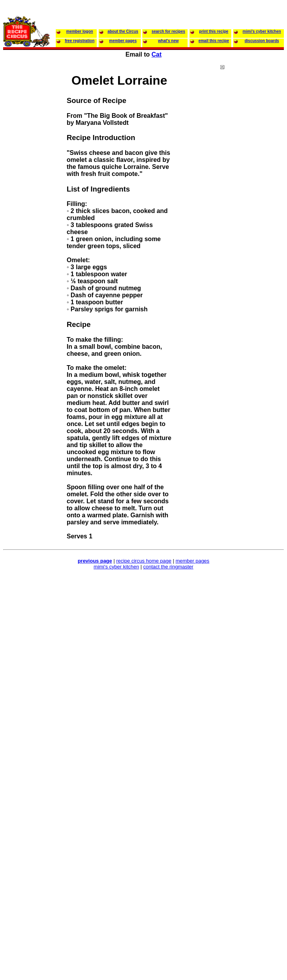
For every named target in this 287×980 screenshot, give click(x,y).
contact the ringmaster (168, 567)
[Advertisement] (252, 214)
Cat (157, 54)
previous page (95, 561)
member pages (192, 561)
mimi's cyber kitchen (116, 567)
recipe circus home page (144, 561)
